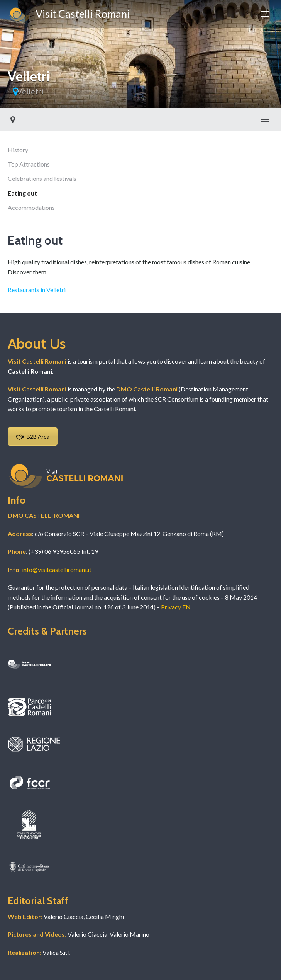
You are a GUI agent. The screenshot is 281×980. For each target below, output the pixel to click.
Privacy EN (176, 607)
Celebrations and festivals (42, 178)
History (18, 150)
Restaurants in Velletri (37, 290)
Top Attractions (29, 164)
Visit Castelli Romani (69, 15)
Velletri (30, 91)
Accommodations (31, 207)
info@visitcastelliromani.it (57, 569)
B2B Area (33, 436)
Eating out (22, 193)
